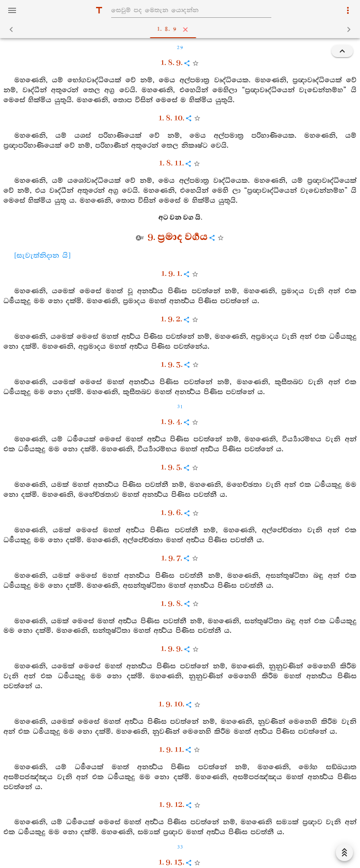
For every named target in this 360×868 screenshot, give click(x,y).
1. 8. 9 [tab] (182, 29)
